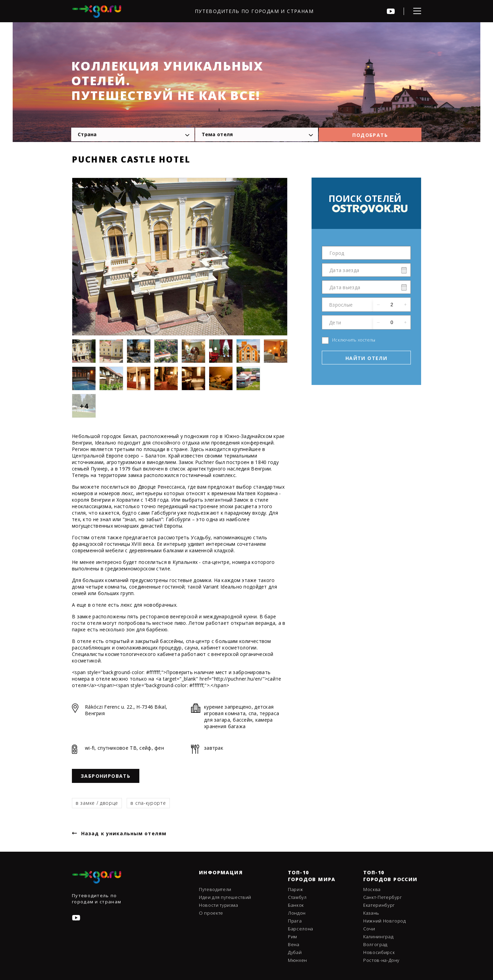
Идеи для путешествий (225, 897)
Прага (295, 921)
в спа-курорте (148, 803)
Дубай (295, 952)
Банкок (296, 905)
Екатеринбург (379, 905)
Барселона (301, 929)
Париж (295, 889)
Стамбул (297, 897)
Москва (372, 889)
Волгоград (375, 944)
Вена (294, 944)
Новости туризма (219, 905)
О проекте (211, 913)
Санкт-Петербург (383, 897)
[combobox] (133, 134)
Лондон (297, 913)
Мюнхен (298, 960)
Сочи (369, 929)
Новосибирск (379, 952)
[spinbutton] (392, 305)
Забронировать (106, 776)
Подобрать (370, 135)
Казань (371, 913)
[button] (405, 305)
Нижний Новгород (385, 921)
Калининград (378, 937)
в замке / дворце (97, 803)
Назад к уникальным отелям (124, 833)
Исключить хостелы (354, 340)
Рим (293, 937)
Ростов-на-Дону (381, 960)
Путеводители (215, 889)
